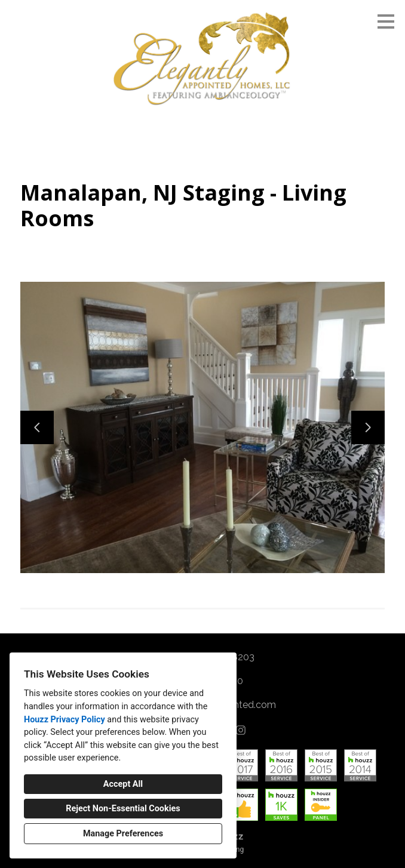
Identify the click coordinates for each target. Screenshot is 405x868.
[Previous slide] (37, 427)
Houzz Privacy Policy (65, 720)
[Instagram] (241, 730)
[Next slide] (368, 427)
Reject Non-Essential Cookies (123, 809)
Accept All (123, 784)
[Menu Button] (386, 21)
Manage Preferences (123, 834)
